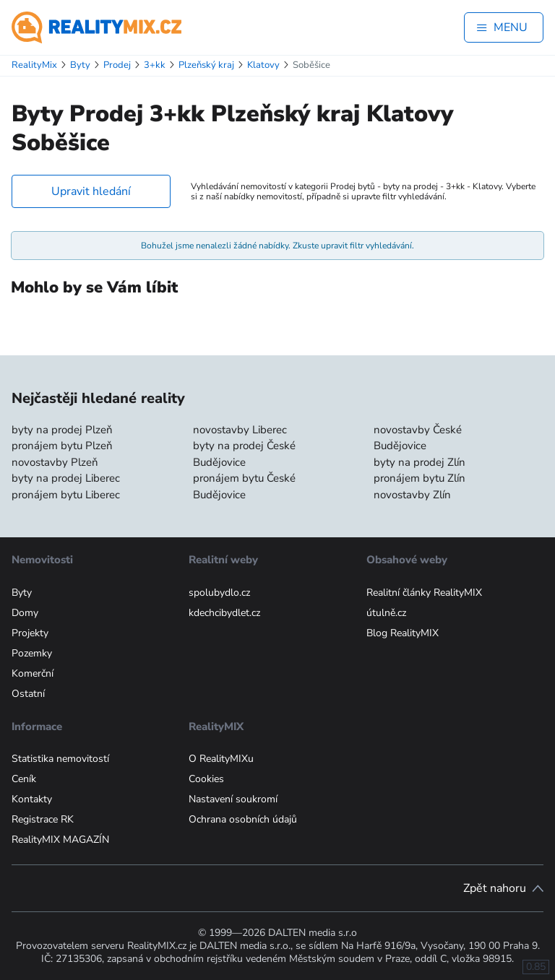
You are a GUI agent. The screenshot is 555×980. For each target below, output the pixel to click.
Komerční (33, 673)
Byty (22, 593)
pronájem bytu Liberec (66, 495)
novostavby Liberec (240, 430)
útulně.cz (386, 613)
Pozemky (32, 653)
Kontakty (32, 799)
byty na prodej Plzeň (62, 430)
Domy (25, 613)
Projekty (30, 633)
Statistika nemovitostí (60, 759)
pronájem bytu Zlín (420, 478)
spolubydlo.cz (219, 593)
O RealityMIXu (221, 759)
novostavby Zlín (412, 495)
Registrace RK (43, 819)
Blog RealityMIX (403, 633)
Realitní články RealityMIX (424, 593)
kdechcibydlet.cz (224, 613)
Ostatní (28, 694)
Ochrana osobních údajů (243, 819)
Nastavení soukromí (233, 799)
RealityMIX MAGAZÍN (60, 840)
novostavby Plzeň (55, 462)
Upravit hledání (91, 191)
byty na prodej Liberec (66, 478)
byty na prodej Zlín (420, 462)
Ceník (24, 779)
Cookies (206, 779)
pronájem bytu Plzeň (62, 446)
